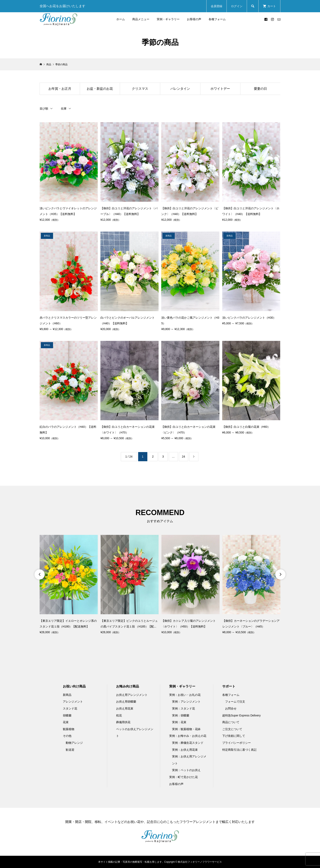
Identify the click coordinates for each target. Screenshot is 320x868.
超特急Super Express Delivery (241, 715)
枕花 (119, 715)
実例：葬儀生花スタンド (188, 743)
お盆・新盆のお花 (100, 89)
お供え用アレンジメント (132, 695)
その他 (67, 736)
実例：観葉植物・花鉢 (186, 729)
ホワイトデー (220, 89)
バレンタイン (180, 89)
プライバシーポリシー (237, 743)
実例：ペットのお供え (186, 770)
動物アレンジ (74, 743)
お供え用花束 (125, 708)
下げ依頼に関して (234, 736)
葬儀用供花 (123, 722)
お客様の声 (194, 19)
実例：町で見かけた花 (183, 777)
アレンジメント (73, 702)
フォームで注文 (235, 702)
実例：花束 (179, 722)
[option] (69, 585)
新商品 (67, 695)
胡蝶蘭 (67, 715)
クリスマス (140, 89)
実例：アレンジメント (186, 702)
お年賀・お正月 (60, 89)
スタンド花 (70, 708)
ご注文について (232, 729)
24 (183, 457)
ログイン (237, 6)
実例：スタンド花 (183, 708)
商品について (231, 722)
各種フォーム (217, 19)
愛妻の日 (260, 89)
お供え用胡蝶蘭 (126, 702)
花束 (66, 722)
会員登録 (217, 6)
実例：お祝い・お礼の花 (185, 695)
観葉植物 (69, 729)
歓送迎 (70, 750)
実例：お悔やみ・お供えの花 (188, 736)
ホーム (121, 19)
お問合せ (231, 708)
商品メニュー (141, 19)
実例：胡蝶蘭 (181, 715)
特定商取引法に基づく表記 (239, 750)
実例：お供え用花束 (185, 750)
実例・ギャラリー (168, 19)
